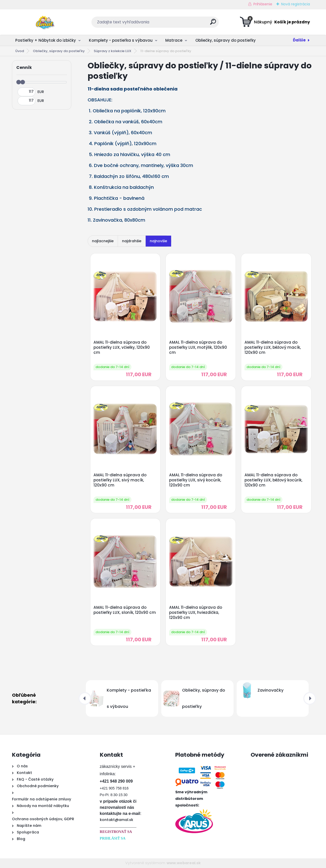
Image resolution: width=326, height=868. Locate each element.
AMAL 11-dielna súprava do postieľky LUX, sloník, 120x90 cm (125, 610)
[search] (213, 24)
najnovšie (158, 241)
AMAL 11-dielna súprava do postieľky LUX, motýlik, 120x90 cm (198, 347)
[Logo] (43, 22)
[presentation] (85, 698)
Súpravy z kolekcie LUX (113, 51)
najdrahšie (132, 241)
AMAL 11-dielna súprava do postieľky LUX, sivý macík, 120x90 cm (120, 480)
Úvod (20, 51)
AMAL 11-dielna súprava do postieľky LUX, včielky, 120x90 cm (122, 347)
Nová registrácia (296, 4)
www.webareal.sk (184, 863)
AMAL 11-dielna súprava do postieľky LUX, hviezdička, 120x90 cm (196, 613)
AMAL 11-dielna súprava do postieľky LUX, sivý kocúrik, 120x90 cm (196, 480)
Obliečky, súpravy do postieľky (226, 40)
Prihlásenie (263, 4)
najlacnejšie (103, 241)
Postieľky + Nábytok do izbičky (46, 40)
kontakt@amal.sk (117, 820)
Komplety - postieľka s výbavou (121, 40)
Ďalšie (299, 40)
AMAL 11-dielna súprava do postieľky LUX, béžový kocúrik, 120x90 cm (273, 480)
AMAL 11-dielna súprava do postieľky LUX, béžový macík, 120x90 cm (273, 347)
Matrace (174, 40)
